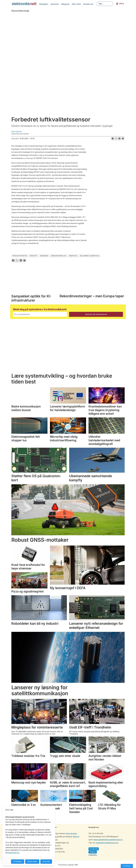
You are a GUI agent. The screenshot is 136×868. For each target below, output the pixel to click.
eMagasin (65, 4)
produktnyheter (20, 256)
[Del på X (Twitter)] (116, 139)
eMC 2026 (76, 4)
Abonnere (55, 4)
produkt (34, 256)
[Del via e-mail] (123, 139)
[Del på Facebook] (113, 139)
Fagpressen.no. (14, 853)
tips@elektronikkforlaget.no (107, 843)
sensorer (44, 256)
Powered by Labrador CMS (68, 865)
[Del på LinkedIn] (119, 139)
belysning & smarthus (90, 256)
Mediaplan (44, 4)
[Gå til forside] (24, 4)
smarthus (73, 256)
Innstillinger (127, 866)
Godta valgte (32, 861)
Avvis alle (46, 861)
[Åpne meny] (117, 4)
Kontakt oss (88, 4)
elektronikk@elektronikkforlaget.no (108, 840)
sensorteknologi (59, 256)
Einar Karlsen (71, 834)
